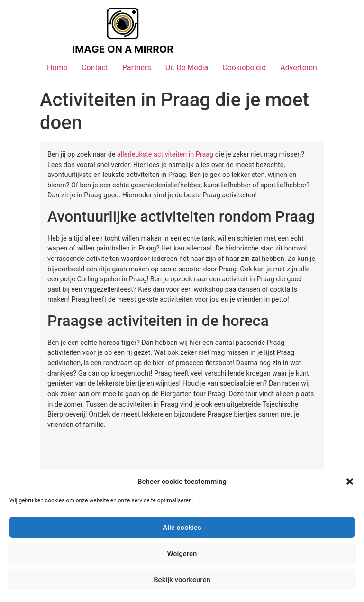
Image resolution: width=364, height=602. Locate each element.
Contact (95, 68)
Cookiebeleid (244, 68)
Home (57, 68)
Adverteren (299, 68)
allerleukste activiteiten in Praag (165, 154)
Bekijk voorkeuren (182, 580)
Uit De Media (187, 68)
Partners (137, 68)
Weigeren (182, 554)
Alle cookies (182, 528)
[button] (350, 482)
